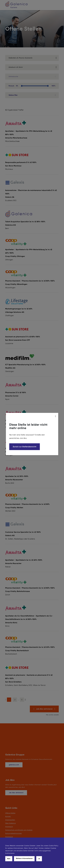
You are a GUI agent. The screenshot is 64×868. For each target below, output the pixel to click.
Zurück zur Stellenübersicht (25, 447)
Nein (9, 859)
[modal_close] (56, 416)
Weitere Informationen (24, 858)
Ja (39, 859)
